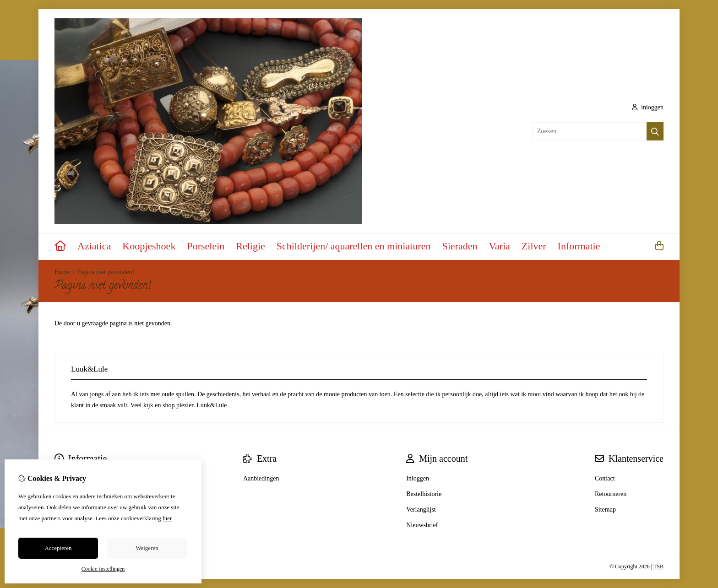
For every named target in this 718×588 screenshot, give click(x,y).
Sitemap (605, 510)
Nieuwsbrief (422, 525)
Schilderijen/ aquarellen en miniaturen (354, 246)
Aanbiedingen (261, 478)
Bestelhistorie (424, 494)
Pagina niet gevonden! (106, 272)
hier (167, 518)
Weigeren (147, 548)
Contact (605, 478)
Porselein (206, 246)
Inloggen (418, 478)
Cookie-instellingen (103, 569)
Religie (250, 246)
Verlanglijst (421, 510)
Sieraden (460, 246)
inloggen (648, 107)
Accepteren (58, 548)
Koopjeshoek (149, 246)
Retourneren (611, 494)
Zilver (534, 246)
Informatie (579, 246)
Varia (499, 246)
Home (62, 272)
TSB (658, 566)
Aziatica (94, 246)
